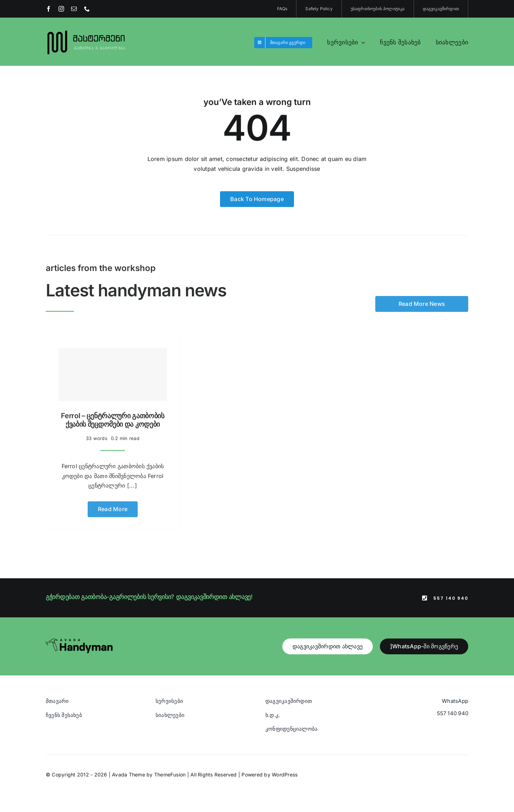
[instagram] (61, 9)
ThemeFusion (170, 775)
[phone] (87, 9)
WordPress (285, 775)
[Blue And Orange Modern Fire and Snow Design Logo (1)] (86, 31)
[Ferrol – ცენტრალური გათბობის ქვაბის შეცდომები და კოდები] (113, 372)
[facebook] (49, 9)
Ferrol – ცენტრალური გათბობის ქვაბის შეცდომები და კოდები (113, 417)
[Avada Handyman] (79, 641)
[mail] (74, 9)
